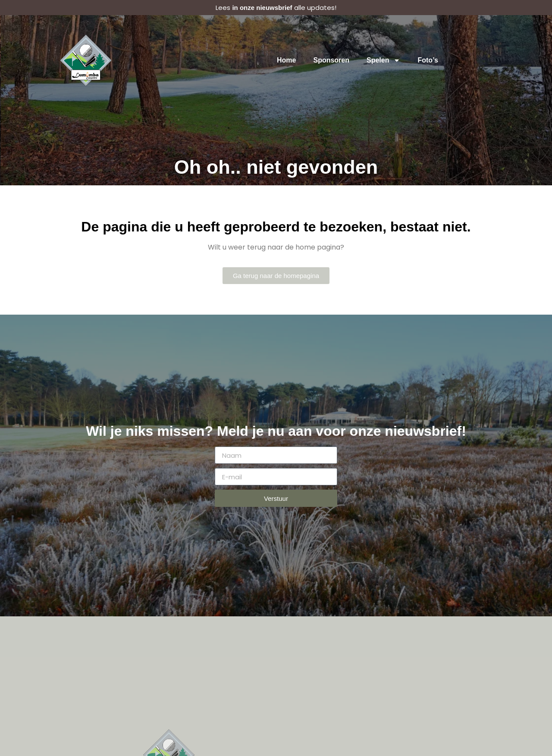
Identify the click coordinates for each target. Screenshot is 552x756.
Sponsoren (332, 60)
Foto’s (428, 60)
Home (286, 60)
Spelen (383, 60)
